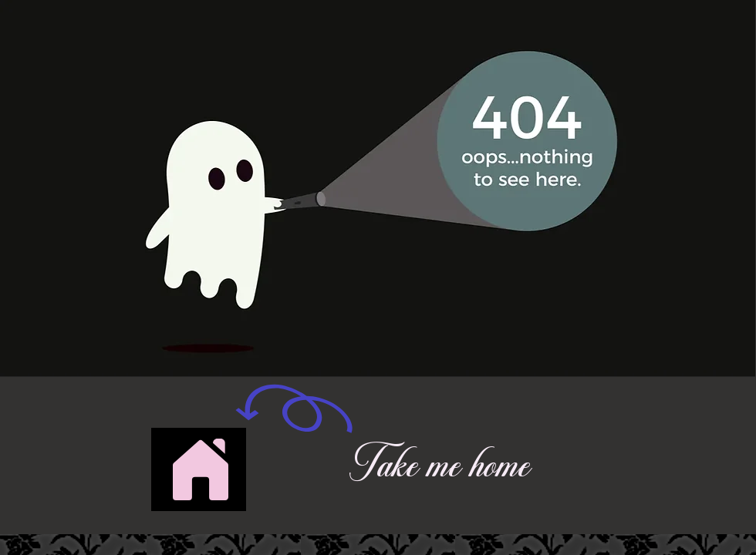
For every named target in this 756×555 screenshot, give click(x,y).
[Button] (199, 469)
